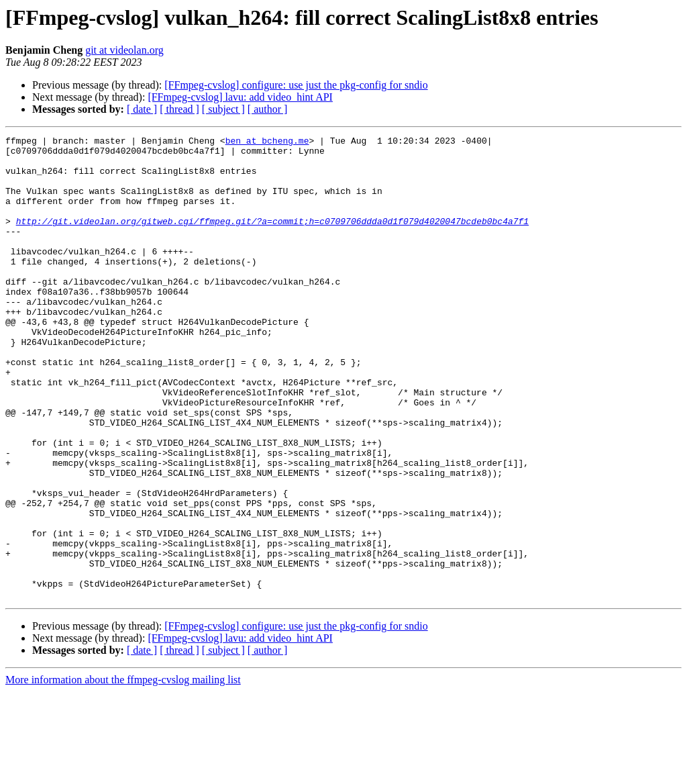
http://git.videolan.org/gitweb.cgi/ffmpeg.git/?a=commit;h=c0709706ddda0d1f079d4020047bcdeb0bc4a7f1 (272, 239)
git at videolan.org (124, 50)
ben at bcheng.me (267, 142)
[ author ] (268, 109)
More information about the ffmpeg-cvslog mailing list (123, 772)
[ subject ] (223, 109)
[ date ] (142, 109)
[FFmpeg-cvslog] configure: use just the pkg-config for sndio (296, 85)
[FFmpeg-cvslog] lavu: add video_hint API (240, 97)
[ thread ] (179, 109)
